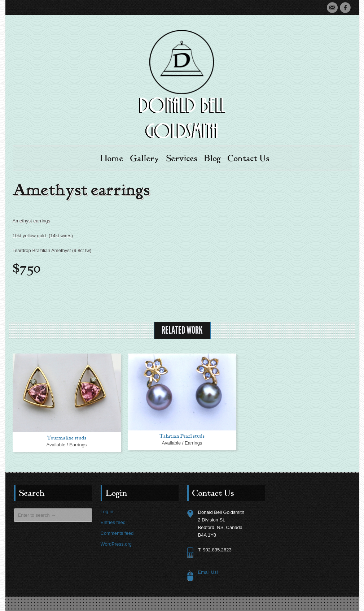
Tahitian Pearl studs (182, 436)
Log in (107, 512)
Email (332, 8)
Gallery (145, 159)
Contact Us (249, 159)
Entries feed (113, 522)
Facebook (345, 8)
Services (182, 159)
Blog (212, 159)
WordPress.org (116, 544)
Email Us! (208, 572)
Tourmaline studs (67, 438)
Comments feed (117, 533)
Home (112, 159)
